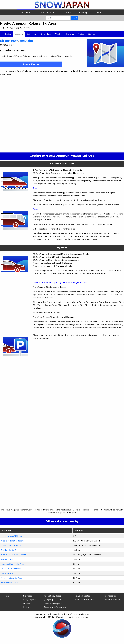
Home (6, 596)
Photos (81, 34)
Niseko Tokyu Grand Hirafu (13, 545)
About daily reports (53, 603)
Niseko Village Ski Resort (12, 541)
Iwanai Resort (7, 573)
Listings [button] (84, 13)
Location (19, 34)
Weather (58, 34)
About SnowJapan (53, 596)
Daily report (32, 34)
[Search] (58, 18)
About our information (55, 607)
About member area (84, 600)
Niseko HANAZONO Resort (13, 555)
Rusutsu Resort (8, 559)
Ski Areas (28, 596)
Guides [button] (67, 13)
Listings (92, 34)
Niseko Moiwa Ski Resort (12, 536)
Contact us (110, 596)
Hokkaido (27, 41)
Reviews (70, 34)
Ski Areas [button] (26, 13)
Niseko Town (9, 41)
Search (75, 18)
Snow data (46, 34)
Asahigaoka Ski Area (10, 550)
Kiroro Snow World (10, 582)
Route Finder (31, 64)
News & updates (82, 596)
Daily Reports (30, 600)
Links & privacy (112, 600)
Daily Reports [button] (47, 13)
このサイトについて (53, 600)
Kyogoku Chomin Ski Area (12, 564)
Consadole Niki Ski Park (12, 569)
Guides (27, 603)
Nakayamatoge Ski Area (11, 578)
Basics (8, 34)
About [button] (100, 13)
